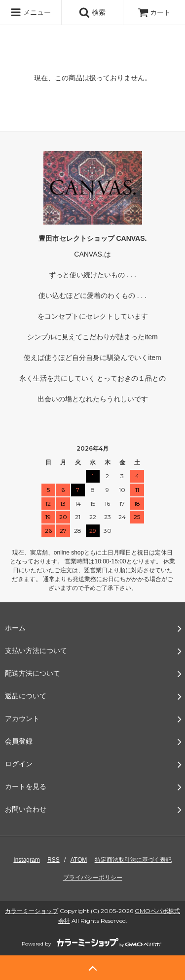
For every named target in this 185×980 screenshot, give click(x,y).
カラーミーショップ (32, 911)
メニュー (31, 12)
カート (154, 12)
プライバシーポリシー (93, 878)
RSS (54, 860)
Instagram (26, 860)
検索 (92, 12)
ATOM (79, 860)
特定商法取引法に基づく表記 (133, 860)
